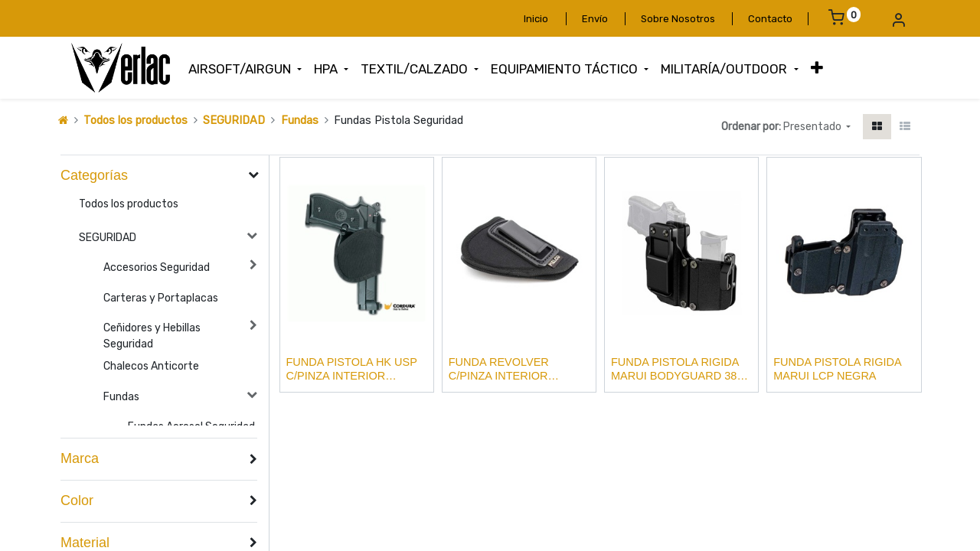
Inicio (536, 19)
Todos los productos (136, 121)
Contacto (770, 19)
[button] (817, 68)
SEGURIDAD (234, 121)
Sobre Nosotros (678, 19)
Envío (595, 19)
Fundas (300, 121)
